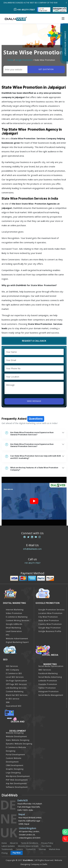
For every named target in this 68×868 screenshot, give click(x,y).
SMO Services (45, 670)
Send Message (34, 401)
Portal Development (15, 755)
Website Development (16, 736)
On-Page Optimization (16, 681)
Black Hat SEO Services (17, 695)
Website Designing (15, 733)
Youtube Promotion (48, 684)
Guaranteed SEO (14, 706)
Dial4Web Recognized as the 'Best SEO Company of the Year (31, 3)
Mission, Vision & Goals (28, 846)
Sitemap (42, 849)
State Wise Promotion (49, 620)
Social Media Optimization (51, 666)
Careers (19, 849)
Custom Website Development (14, 760)
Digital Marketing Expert (17, 642)
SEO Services (12, 666)
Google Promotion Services (51, 610)
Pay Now (17, 853)
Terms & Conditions (30, 843)
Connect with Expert (65, 43)
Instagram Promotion (49, 691)
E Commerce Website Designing (16, 749)
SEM (8, 702)
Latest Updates (8, 846)
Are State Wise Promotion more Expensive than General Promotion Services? (29, 459)
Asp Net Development (16, 783)
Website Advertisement (17, 639)
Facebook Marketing (48, 673)
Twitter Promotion (47, 688)
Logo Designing (13, 773)
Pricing (4, 853)
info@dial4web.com (32, 549)
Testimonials (7, 849)
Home (10, 60)
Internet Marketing (15, 610)
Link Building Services (16, 688)
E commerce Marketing (17, 617)
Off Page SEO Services (16, 684)
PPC (8, 635)
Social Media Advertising (50, 677)
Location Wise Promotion (50, 613)
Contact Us (31, 849)
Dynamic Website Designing (19, 744)
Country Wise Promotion (50, 624)
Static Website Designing (18, 740)
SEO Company (12, 670)
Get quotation (46, 69)
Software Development (17, 787)
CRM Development (15, 765)
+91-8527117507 (32, 563)
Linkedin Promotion (48, 681)
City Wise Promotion (48, 617)
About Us (14, 843)
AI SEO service (13, 699)
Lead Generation (14, 631)
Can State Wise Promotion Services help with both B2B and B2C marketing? (33, 482)
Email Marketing (13, 628)
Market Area (55, 849)
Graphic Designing (15, 769)
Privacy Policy (47, 843)
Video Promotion (14, 613)
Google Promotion (24, 60)
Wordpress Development (18, 776)
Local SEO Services (15, 677)
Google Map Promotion (50, 628)
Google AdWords (14, 624)
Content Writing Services (18, 620)
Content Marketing (15, 691)
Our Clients (46, 846)
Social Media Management (51, 695)
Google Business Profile (50, 631)
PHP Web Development (17, 780)
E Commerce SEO (14, 673)
